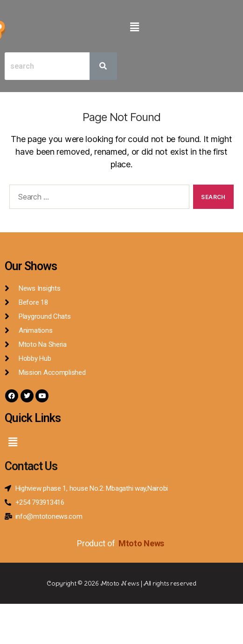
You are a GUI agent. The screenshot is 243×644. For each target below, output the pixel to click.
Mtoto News (142, 543)
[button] (135, 27)
